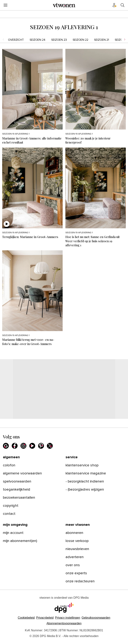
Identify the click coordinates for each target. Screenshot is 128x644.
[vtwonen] (64, 5)
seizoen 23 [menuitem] (59, 40)
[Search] (123, 5)
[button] (68, 618)
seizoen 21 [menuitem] (102, 40)
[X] (50, 446)
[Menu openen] (5, 5)
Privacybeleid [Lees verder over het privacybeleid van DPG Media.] (45, 618)
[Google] (6, 446)
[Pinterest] (41, 446)
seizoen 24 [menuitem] (38, 40)
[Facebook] (15, 446)
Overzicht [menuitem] (16, 40)
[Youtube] (32, 446)
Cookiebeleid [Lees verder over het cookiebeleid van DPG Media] (26, 618)
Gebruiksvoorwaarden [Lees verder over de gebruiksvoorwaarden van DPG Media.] (96, 618)
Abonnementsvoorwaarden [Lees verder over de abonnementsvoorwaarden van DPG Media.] (64, 623)
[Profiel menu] (114, 5)
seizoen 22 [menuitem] (80, 40)
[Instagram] (23, 446)
